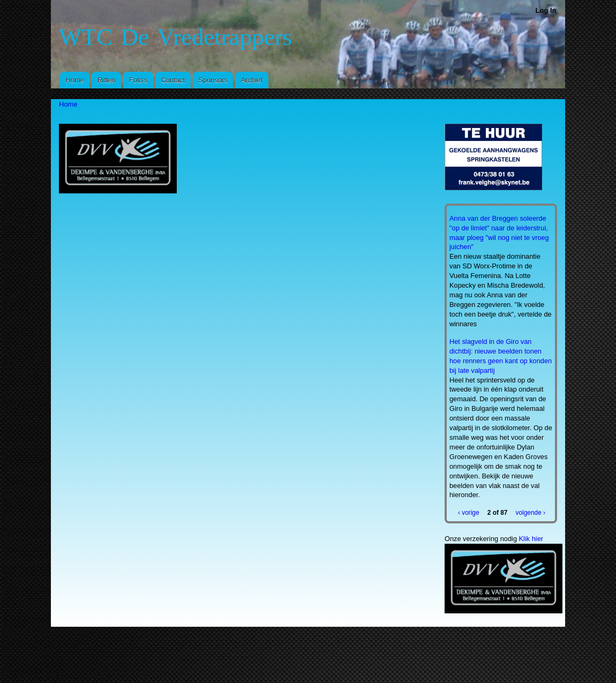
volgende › (531, 513)
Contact (173, 80)
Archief (252, 80)
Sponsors (213, 80)
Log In (546, 10)
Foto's (138, 80)
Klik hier (531, 539)
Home (75, 80)
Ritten (107, 80)
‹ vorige (469, 513)
